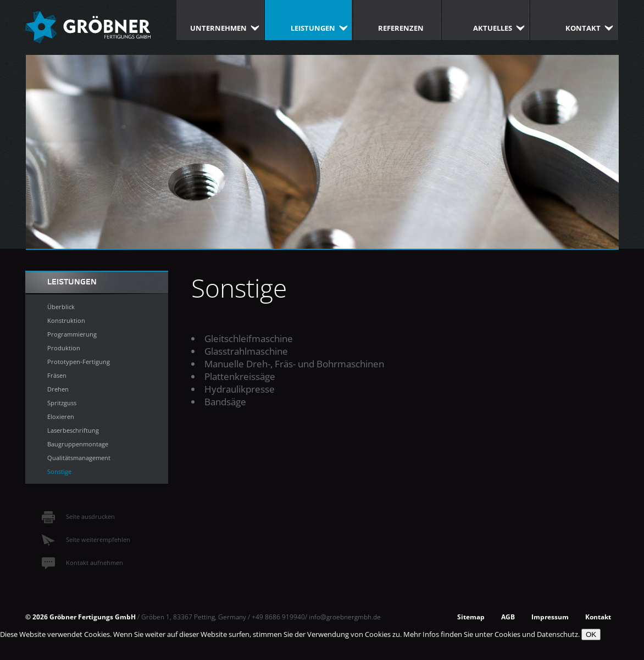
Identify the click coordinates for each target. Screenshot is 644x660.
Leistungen (313, 28)
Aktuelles (493, 28)
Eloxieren (61, 416)
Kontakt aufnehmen (82, 563)
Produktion (64, 348)
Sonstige (59, 471)
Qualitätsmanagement (79, 458)
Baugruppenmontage (78, 444)
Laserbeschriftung (73, 430)
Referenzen (401, 28)
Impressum (550, 617)
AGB (508, 617)
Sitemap (471, 617)
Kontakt (583, 28)
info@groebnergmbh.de (345, 617)
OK (591, 634)
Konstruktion (66, 320)
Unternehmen (218, 28)
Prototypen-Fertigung (79, 362)
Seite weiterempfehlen (86, 539)
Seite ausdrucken (78, 516)
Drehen (58, 389)
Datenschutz (557, 634)
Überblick (61, 307)
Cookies (507, 634)
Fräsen (57, 375)
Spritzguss (62, 403)
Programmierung (72, 334)
